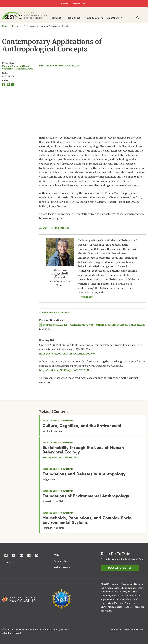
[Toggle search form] (137, 18)
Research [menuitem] (57, 18)
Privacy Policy (61, 561)
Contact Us (10, 562)
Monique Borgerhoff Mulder (60, 458)
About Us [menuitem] (115, 18)
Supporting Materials (54, 313)
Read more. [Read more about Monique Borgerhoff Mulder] (86, 297)
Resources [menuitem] (74, 18)
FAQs (56, 555)
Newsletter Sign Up (120, 568)
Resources (17, 26)
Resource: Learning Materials (59, 66)
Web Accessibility (63, 567)
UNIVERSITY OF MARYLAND (74, 4)
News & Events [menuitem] (94, 18)
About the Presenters (54, 228)
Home (5, 26)
